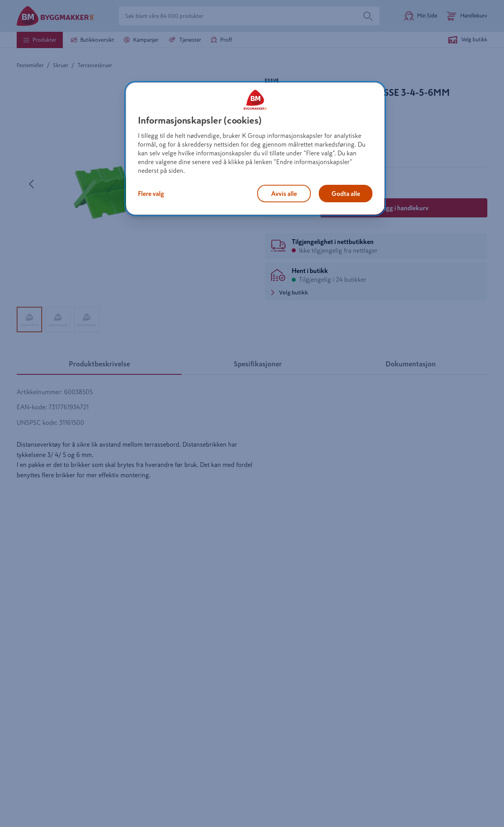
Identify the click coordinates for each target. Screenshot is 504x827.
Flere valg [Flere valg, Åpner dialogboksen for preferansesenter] (151, 194)
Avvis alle (284, 194)
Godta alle (346, 194)
